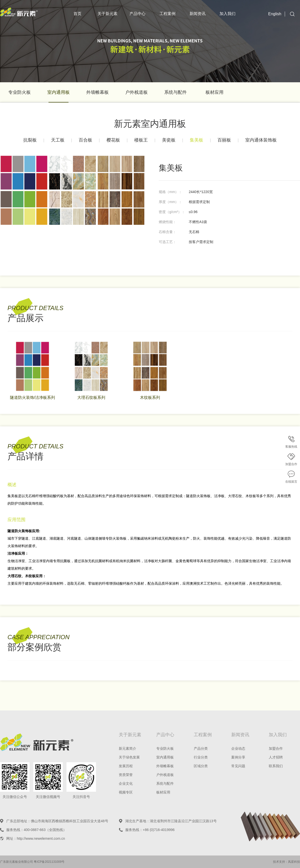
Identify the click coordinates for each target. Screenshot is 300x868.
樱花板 (113, 140)
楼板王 (141, 140)
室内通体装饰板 (261, 140)
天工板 (58, 140)
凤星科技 (294, 862)
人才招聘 (276, 757)
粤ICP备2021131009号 (49, 862)
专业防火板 (19, 92)
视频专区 (126, 792)
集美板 (196, 140)
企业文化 (126, 783)
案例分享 (238, 757)
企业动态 (238, 748)
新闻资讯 (197, 14)
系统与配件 (175, 92)
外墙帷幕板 (97, 92)
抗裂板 (30, 140)
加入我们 (227, 14)
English (275, 14)
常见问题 (238, 766)
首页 (77, 14)
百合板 (85, 140)
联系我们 (276, 766)
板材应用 (214, 92)
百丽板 (224, 140)
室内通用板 (58, 92)
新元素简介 (127, 748)
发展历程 (126, 766)
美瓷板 (169, 140)
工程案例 (167, 14)
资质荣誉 (126, 775)
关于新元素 (107, 14)
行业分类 (201, 757)
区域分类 (201, 766)
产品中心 (137, 14)
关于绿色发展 (129, 757)
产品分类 (201, 748)
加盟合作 (276, 748)
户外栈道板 (136, 92)
